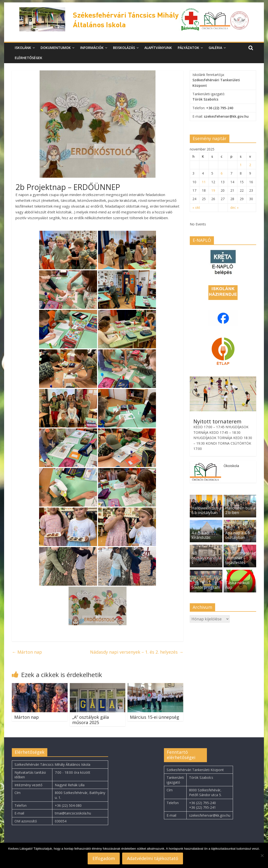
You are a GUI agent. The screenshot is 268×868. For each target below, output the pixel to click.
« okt (196, 207)
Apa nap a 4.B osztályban (238, 535)
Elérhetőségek (28, 58)
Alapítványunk (158, 48)
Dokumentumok (56, 48)
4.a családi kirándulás (201, 535)
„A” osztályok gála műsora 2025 (91, 720)
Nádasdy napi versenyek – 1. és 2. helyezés (137, 652)
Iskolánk (23, 48)
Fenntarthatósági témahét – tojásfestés (241, 558)
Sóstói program (206, 587)
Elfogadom (104, 858)
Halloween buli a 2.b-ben (240, 510)
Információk (92, 48)
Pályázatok (188, 48)
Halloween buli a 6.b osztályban (206, 510)
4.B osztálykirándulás (206, 558)
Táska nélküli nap (237, 585)
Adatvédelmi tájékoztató (153, 858)
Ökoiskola (231, 466)
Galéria (215, 48)
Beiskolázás (124, 48)
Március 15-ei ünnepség (155, 717)
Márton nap (27, 652)
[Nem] (262, 855)
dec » (234, 207)
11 (204, 182)
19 (213, 190)
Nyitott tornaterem (217, 421)
